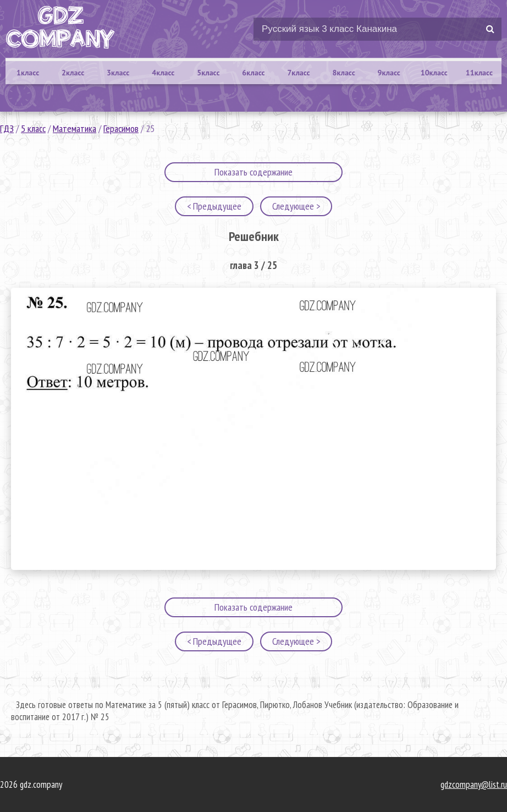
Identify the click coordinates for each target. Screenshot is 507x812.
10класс (434, 73)
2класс (73, 73)
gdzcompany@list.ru (474, 784)
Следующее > (296, 206)
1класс (28, 73)
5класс (208, 73)
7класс (298, 73)
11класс (479, 73)
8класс (344, 73)
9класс (389, 73)
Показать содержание (253, 172)
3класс (118, 73)
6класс (253, 73)
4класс (163, 73)
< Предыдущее (214, 206)
